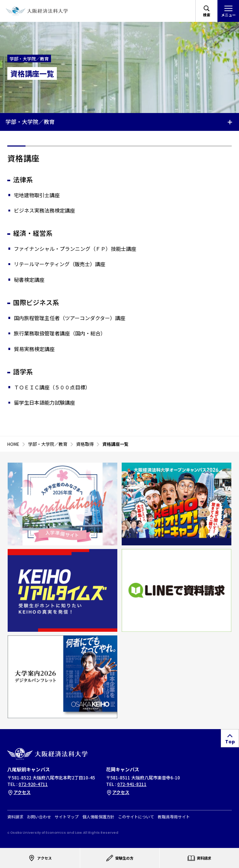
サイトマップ (67, 816)
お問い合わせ (39, 816)
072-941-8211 (132, 784)
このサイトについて (136, 816)
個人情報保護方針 (98, 816)
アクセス (19, 792)
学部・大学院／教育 (30, 122)
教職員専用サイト (174, 816)
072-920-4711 (33, 784)
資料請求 (15, 816)
